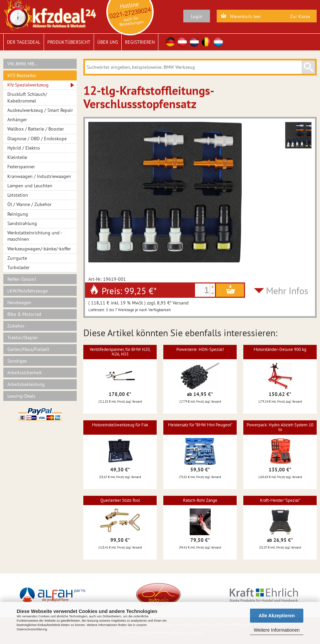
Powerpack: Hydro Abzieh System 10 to (280, 427)
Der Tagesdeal (24, 42)
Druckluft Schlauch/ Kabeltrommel (27, 97)
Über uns (108, 42)
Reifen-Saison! (22, 279)
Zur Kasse (300, 16)
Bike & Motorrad (24, 314)
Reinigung (18, 214)
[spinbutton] (202, 290)
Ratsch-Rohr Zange (200, 500)
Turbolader (18, 267)
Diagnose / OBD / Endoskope (37, 139)
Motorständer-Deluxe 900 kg (280, 349)
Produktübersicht (69, 42)
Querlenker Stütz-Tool (120, 500)
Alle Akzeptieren (277, 616)
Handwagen (19, 302)
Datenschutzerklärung (32, 629)
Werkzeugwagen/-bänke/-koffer (39, 249)
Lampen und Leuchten (30, 186)
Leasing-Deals (21, 396)
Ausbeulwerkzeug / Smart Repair (40, 110)
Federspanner (21, 167)
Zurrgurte (17, 258)
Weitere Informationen (276, 630)
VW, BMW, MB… (22, 64)
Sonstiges (17, 361)
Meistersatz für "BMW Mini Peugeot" (200, 425)
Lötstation (18, 195)
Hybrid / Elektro (24, 148)
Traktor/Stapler (23, 338)
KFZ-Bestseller (22, 75)
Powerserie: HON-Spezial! (200, 349)
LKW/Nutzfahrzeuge (27, 291)
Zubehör (16, 326)
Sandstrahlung (22, 223)
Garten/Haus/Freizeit (28, 349)
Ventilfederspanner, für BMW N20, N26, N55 (120, 352)
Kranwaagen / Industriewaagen (39, 176)
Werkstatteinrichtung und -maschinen (35, 236)
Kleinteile (17, 157)
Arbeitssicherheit (24, 373)
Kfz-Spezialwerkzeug (28, 85)
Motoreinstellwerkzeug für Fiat (120, 425)
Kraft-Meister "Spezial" (280, 500)
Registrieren (140, 42)
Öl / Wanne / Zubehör (29, 204)
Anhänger (17, 120)
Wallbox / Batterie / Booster (36, 129)
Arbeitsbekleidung (26, 384)
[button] (212, 287)
